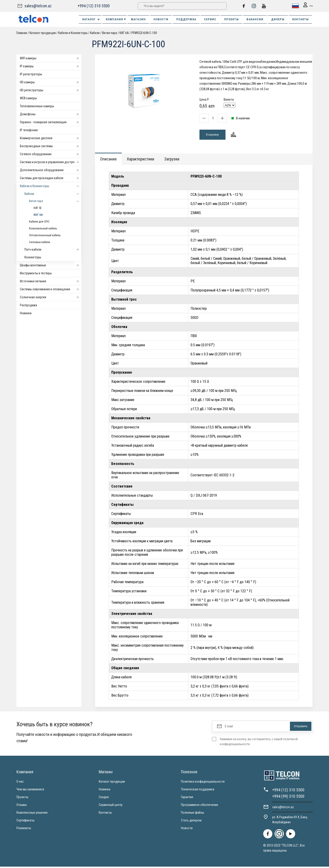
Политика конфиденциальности (203, 783)
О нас (20, 783)
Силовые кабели (40, 242)
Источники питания (51, 281)
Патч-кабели (53, 249)
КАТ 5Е (38, 208)
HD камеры (51, 82)
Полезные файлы (192, 814)
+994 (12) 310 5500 (93, 6)
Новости (187, 829)
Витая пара (110, 33)
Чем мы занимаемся (30, 791)
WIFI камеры (51, 58)
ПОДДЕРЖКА (186, 19)
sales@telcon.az (38, 6)
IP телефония (29, 130)
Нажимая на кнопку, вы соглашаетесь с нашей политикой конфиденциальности (259, 743)
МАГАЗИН (138, 19)
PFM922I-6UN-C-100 (144, 33)
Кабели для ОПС (39, 222)
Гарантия (187, 798)
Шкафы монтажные (51, 265)
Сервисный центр (111, 806)
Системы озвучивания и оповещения (51, 289)
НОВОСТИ (161, 19)
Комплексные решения (32, 814)
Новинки (26, 313)
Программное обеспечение (200, 806)
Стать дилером (191, 822)
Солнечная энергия (51, 297)
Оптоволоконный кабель (45, 235)
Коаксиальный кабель (43, 228)
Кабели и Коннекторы (73, 33)
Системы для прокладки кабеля (51, 178)
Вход (306, 6)
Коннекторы (33, 257)
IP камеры (51, 66)
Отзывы (22, 806)
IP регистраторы (31, 74)
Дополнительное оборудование (51, 170)
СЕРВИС (210, 19)
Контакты (105, 814)
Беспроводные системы (51, 146)
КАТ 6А (124, 33)
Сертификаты (25, 822)
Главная (22, 33)
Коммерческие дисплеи (51, 138)
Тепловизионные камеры (37, 106)
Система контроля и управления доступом (51, 162)
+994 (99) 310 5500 (288, 798)
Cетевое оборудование (51, 154)
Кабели (95, 33)
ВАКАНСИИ (255, 19)
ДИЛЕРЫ (278, 19)
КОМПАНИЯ (116, 19)
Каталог (91, 19)
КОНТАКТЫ (300, 19)
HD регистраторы (51, 90)
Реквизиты (24, 829)
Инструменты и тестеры (36, 273)
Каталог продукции (43, 33)
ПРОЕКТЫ (231, 19)
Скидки (104, 798)
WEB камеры (28, 98)
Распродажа (28, 305)
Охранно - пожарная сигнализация (51, 122)
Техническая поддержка (198, 791)
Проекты (22, 798)
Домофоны (51, 114)
